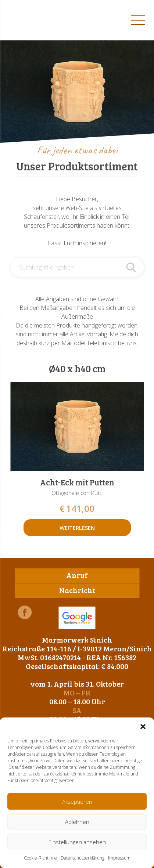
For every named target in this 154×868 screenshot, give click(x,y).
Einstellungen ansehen (77, 842)
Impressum (119, 858)
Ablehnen (77, 822)
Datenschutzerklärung (83, 858)
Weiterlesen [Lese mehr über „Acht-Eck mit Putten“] (77, 528)
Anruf (77, 575)
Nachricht (77, 590)
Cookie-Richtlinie (40, 858)
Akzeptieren (77, 802)
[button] (143, 727)
